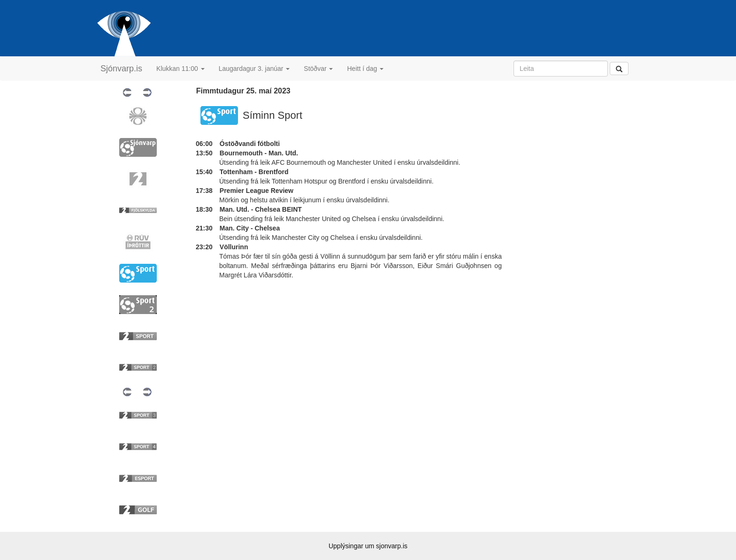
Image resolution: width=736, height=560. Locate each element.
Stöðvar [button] (318, 69)
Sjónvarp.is (121, 69)
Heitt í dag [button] (365, 69)
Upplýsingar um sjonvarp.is (368, 546)
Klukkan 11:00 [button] (180, 69)
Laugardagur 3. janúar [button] (254, 69)
